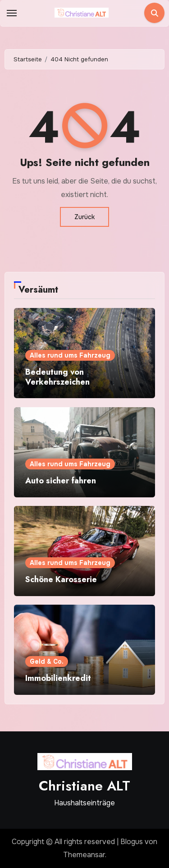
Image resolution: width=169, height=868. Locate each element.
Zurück (84, 217)
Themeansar (84, 855)
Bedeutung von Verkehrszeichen (57, 377)
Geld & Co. (47, 661)
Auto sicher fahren (61, 481)
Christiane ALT (84, 786)
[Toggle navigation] (12, 13)
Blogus (132, 842)
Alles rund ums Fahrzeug (70, 355)
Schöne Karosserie (61, 579)
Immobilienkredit (58, 678)
